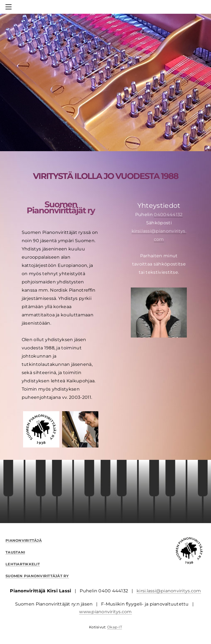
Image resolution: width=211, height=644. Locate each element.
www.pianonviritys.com (105, 612)
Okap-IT (115, 627)
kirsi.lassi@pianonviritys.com (169, 591)
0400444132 (168, 215)
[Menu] (10, 7)
